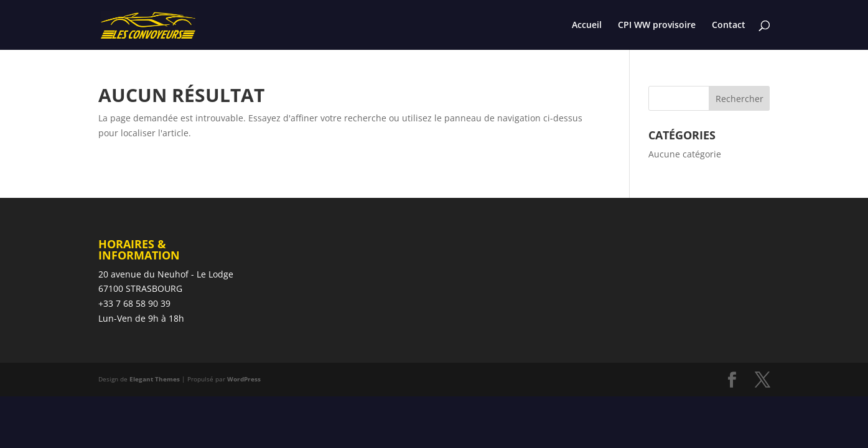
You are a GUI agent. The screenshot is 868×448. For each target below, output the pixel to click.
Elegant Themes (155, 379)
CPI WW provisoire (657, 26)
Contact (729, 26)
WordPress (244, 379)
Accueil (587, 26)
